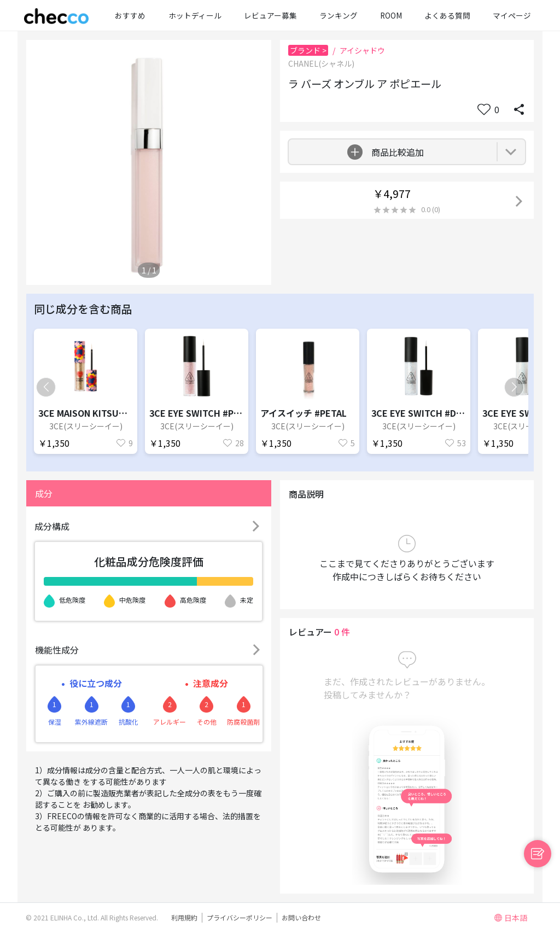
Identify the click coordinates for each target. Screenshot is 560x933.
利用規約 (184, 917)
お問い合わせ (301, 917)
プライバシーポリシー (240, 917)
